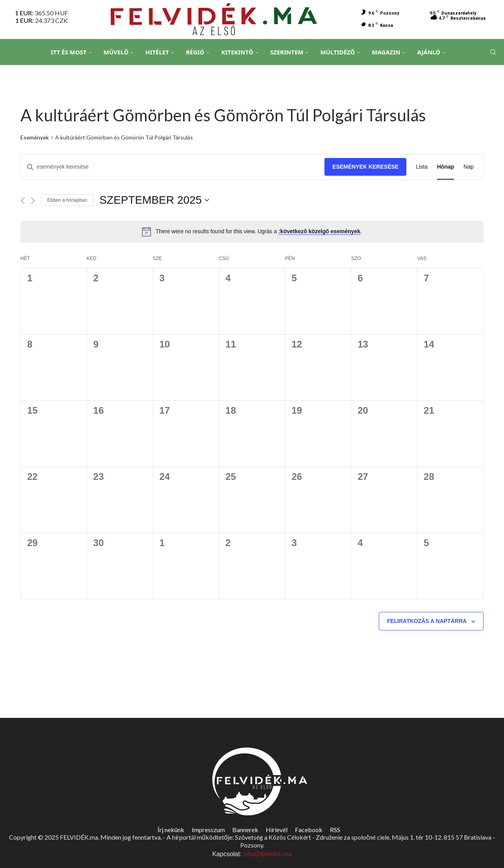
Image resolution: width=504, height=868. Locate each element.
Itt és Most (69, 52)
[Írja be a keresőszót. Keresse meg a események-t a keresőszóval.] (173, 167)
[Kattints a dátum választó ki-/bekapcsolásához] (154, 200)
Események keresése (365, 167)
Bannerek (245, 830)
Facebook (309, 830)
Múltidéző (337, 52)
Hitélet (157, 52)
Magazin (386, 52)
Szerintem (287, 52)
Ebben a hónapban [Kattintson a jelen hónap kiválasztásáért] (67, 200)
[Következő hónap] (33, 201)
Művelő (116, 52)
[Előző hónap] (23, 201)
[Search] (492, 52)
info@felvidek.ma (268, 854)
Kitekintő (237, 52)
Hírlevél (277, 830)
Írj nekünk (171, 830)
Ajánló (429, 52)
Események (35, 137)
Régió (195, 52)
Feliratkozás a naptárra (427, 621)
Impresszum (208, 830)
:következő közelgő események (319, 231)
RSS (335, 830)
